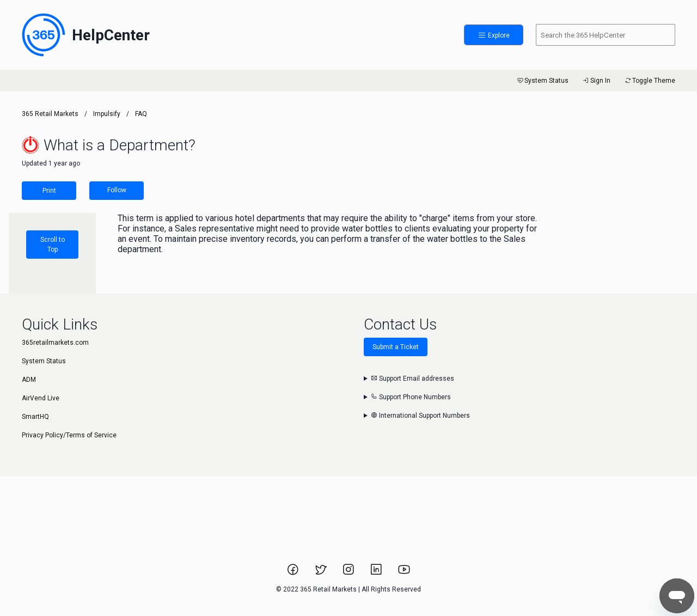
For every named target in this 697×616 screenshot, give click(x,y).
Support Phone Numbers (411, 397)
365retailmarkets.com (55, 343)
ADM (29, 380)
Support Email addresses (412, 379)
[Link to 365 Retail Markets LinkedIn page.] (377, 573)
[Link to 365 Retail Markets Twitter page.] (322, 573)
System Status (542, 81)
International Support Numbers (420, 416)
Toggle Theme (649, 81)
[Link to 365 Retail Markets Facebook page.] (294, 573)
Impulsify (107, 114)
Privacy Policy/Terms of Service (69, 435)
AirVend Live (41, 398)
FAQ (141, 114)
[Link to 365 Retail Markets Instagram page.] (349, 573)
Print (49, 191)
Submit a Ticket (396, 347)
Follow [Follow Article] (117, 190)
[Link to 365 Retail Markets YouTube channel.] (404, 573)
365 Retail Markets (50, 114)
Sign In (596, 81)
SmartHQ (35, 417)
